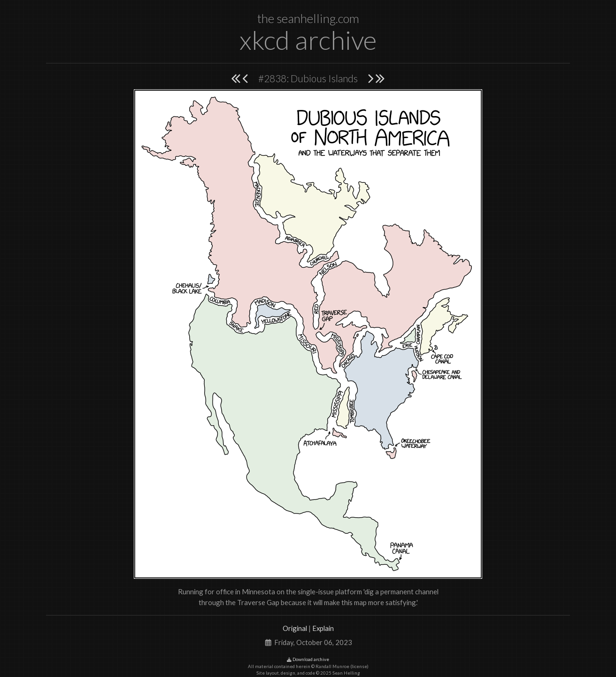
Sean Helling (346, 673)
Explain (323, 628)
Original (295, 628)
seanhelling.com (318, 18)
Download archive (308, 659)
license (359, 666)
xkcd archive (308, 40)
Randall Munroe (332, 666)
